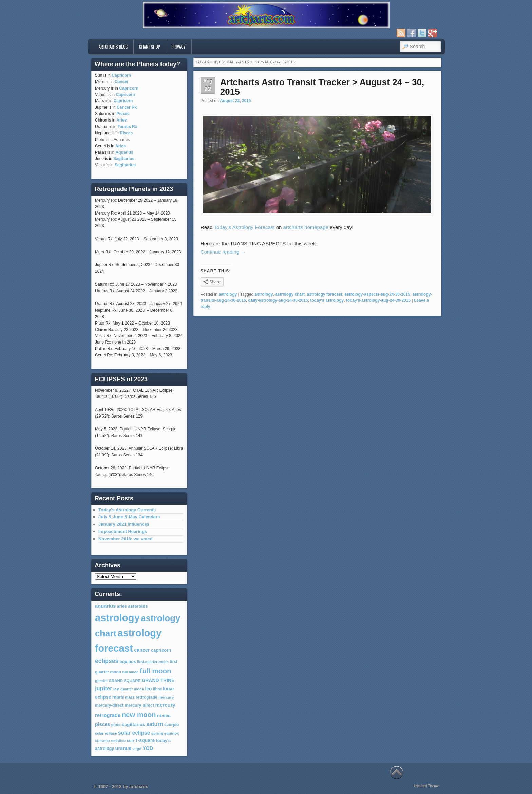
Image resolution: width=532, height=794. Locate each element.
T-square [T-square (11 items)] (145, 740)
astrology (228, 294)
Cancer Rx (127, 107)
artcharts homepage (306, 227)
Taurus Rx (128, 127)
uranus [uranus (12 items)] (123, 748)
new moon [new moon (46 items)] (139, 715)
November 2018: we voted (126, 539)
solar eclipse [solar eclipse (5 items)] (106, 733)
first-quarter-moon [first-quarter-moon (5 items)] (153, 662)
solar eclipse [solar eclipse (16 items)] (134, 733)
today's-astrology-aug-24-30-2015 (378, 300)
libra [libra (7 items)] (157, 689)
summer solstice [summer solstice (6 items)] (110, 741)
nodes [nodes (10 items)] (164, 715)
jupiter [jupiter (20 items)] (104, 689)
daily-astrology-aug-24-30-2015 (278, 300)
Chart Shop (150, 47)
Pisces (123, 114)
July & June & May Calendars (129, 517)
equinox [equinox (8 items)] (128, 662)
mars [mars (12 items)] (118, 697)
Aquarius (125, 152)
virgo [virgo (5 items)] (137, 749)
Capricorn (121, 75)
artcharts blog (113, 47)
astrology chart (290, 294)
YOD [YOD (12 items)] (148, 748)
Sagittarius (124, 159)
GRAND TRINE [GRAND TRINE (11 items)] (158, 680)
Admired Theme (426, 786)
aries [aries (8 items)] (122, 606)
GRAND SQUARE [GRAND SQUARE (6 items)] (125, 681)
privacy (178, 47)
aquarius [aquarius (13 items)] (105, 606)
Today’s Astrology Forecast (244, 227)
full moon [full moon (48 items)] (156, 671)
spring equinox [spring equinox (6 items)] (165, 733)
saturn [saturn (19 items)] (155, 724)
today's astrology (327, 300)
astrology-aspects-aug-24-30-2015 (377, 294)
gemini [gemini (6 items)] (101, 681)
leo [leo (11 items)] (148, 689)
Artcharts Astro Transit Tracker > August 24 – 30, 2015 (322, 87)
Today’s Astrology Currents (127, 510)
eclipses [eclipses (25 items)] (107, 661)
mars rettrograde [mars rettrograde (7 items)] (141, 697)
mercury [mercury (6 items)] (166, 697)
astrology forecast (325, 294)
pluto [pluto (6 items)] (116, 725)
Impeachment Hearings (123, 531)
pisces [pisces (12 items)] (102, 724)
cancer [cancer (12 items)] (142, 650)
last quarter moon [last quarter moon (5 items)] (129, 689)
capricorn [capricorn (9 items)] (161, 650)
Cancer (122, 82)
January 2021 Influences (124, 524)
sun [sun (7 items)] (130, 741)
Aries (121, 120)
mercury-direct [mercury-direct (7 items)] (109, 705)
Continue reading (223, 252)
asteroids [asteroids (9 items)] (138, 606)
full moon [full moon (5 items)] (130, 672)
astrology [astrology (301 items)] (117, 618)
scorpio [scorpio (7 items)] (172, 725)
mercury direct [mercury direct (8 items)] (139, 705)
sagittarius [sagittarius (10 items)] (133, 725)
